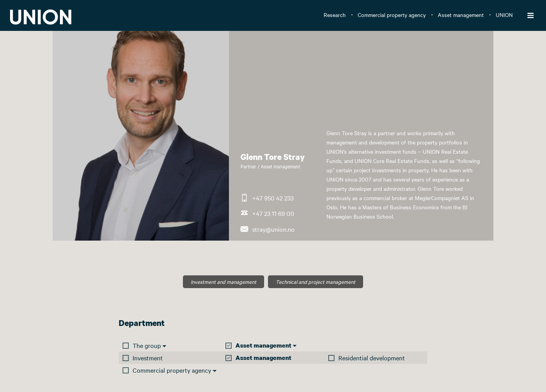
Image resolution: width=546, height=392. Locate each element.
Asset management (461, 15)
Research (335, 15)
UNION (504, 15)
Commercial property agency (392, 15)
